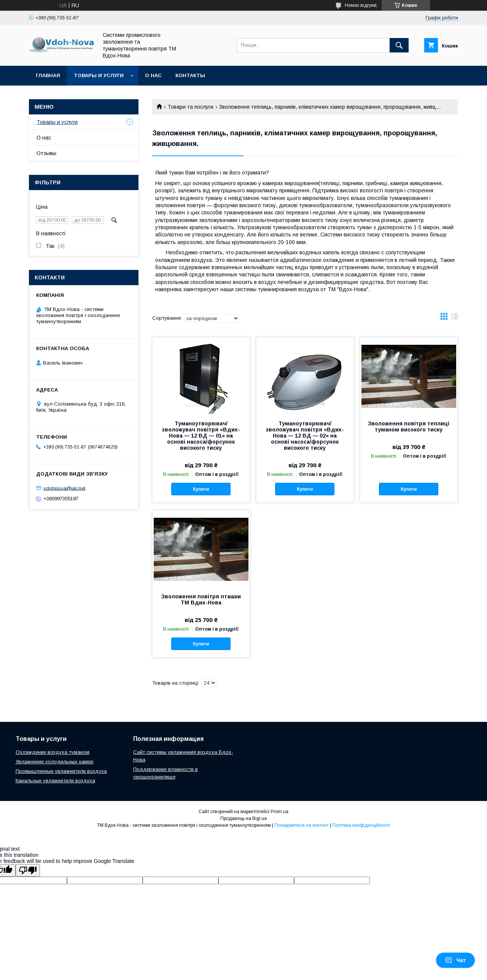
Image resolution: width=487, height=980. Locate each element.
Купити (201, 489)
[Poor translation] (28, 870)
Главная (48, 75)
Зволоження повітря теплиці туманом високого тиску (409, 427)
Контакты (190, 75)
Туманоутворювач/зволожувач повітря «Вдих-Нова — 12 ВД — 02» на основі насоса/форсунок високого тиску (305, 436)
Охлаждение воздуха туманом (53, 752)
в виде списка (455, 318)
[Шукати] (399, 45)
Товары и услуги (99, 75)
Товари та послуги (190, 107)
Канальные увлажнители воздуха (55, 781)
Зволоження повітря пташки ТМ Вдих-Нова (201, 599)
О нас (153, 75)
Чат (455, 960)
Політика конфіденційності (361, 825)
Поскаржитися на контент (302, 825)
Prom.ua (279, 812)
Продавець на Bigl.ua (243, 818)
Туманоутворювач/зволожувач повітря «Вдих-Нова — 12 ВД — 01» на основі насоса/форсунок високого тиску (201, 436)
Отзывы (46, 153)
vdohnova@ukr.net (64, 488)
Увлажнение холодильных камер (55, 762)
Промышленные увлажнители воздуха (61, 771)
